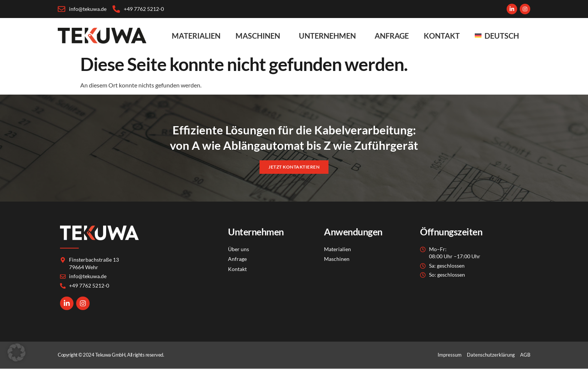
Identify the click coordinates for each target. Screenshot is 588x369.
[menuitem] (499, 36)
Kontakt (442, 36)
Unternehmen (329, 36)
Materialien (196, 36)
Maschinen (260, 36)
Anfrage (392, 36)
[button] (16, 352)
